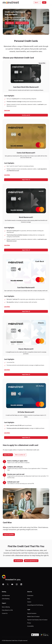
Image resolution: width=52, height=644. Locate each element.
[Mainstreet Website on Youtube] (12, 584)
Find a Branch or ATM (7, 610)
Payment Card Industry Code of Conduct (37, 620)
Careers (29, 602)
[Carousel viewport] (26, 22)
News (29, 599)
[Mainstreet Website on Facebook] (3, 584)
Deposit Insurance (32, 613)
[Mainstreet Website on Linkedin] (21, 584)
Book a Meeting (6, 607)
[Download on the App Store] (35, 635)
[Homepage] (11, 3)
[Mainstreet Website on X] (8, 584)
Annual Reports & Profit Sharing (35, 605)
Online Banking (6, 599)
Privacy (29, 623)
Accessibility (30, 626)
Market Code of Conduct (33, 617)
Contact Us (5, 613)
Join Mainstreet (6, 596)
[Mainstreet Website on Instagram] (17, 584)
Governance (30, 596)
